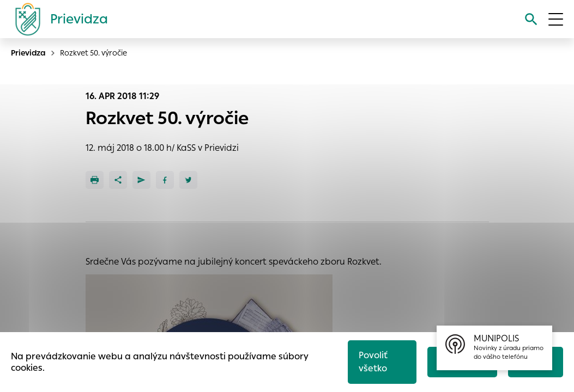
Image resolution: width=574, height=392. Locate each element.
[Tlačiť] (95, 180)
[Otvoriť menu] (556, 19)
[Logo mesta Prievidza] (57, 19)
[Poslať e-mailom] (141, 180)
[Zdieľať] (118, 180)
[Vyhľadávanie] (531, 19)
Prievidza (28, 53)
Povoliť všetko (373, 362)
